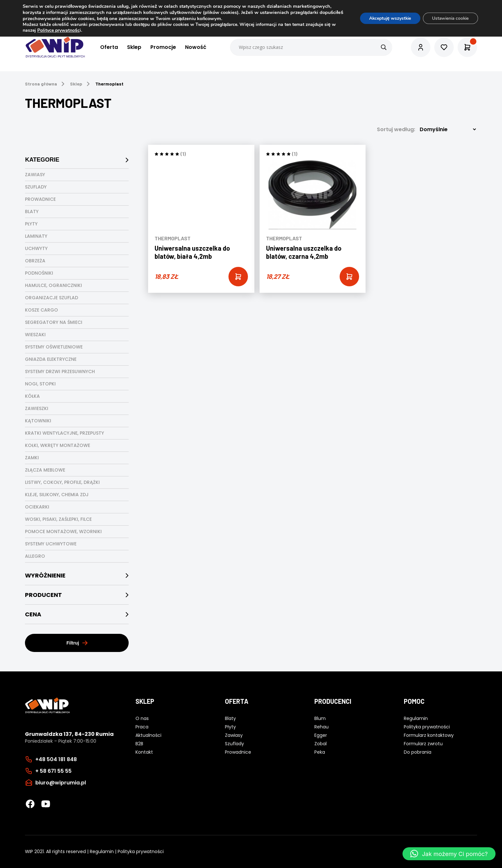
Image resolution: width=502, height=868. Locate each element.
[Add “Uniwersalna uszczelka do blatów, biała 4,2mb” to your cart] (238, 277)
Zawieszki (37, 408)
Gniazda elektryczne (51, 359)
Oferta (109, 47)
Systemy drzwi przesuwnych (60, 371)
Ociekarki (37, 507)
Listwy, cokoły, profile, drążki (62, 482)
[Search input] (311, 47)
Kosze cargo (41, 310)
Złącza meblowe (45, 470)
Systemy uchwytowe (51, 544)
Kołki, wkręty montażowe (58, 445)
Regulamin (102, 851)
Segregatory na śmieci (54, 322)
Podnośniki (39, 273)
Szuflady (36, 187)
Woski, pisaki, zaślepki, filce (58, 519)
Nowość (196, 47)
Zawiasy (35, 175)
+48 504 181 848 (56, 759)
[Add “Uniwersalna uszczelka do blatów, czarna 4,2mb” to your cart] (349, 277)
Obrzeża (35, 261)
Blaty (32, 211)
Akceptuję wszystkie (386, 18)
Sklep (134, 47)
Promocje (163, 47)
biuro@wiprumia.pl (61, 783)
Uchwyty (36, 248)
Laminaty (36, 236)
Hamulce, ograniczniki (53, 285)
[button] (449, 854)
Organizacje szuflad (52, 298)
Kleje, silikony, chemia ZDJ (57, 495)
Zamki (32, 458)
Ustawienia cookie (449, 18)
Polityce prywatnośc (58, 30)
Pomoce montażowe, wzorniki (63, 531)
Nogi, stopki (40, 384)
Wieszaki (35, 335)
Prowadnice (40, 199)
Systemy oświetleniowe (54, 347)
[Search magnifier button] (384, 47)
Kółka (32, 396)
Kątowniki (38, 421)
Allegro (35, 556)
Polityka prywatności (141, 851)
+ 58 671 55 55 (53, 771)
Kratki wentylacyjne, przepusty (64, 433)
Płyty (31, 224)
